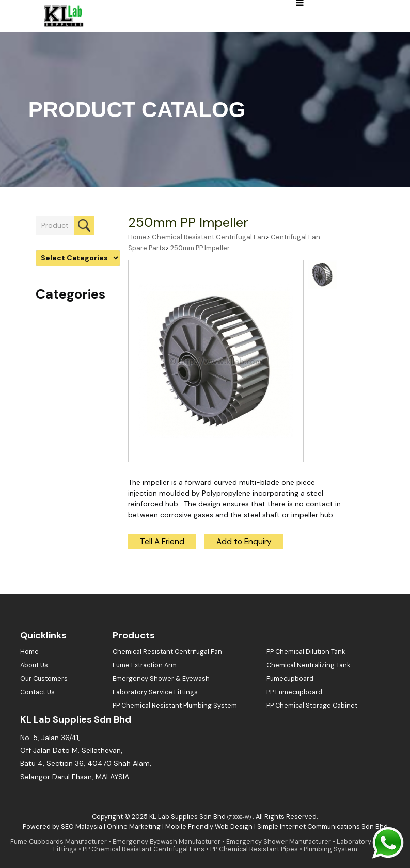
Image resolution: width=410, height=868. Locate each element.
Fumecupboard (290, 679)
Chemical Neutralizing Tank (308, 665)
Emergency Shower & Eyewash (161, 679)
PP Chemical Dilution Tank (306, 652)
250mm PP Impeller (188, 223)
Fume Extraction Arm (145, 665)
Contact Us (37, 692)
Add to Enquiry (244, 542)
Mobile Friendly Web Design (209, 827)
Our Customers (44, 679)
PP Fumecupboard (294, 692)
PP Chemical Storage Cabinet (312, 706)
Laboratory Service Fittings (155, 692)
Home (137, 237)
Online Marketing (134, 827)
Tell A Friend (162, 542)
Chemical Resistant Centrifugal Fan (209, 237)
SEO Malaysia (82, 827)
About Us (34, 665)
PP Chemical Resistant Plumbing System (175, 706)
